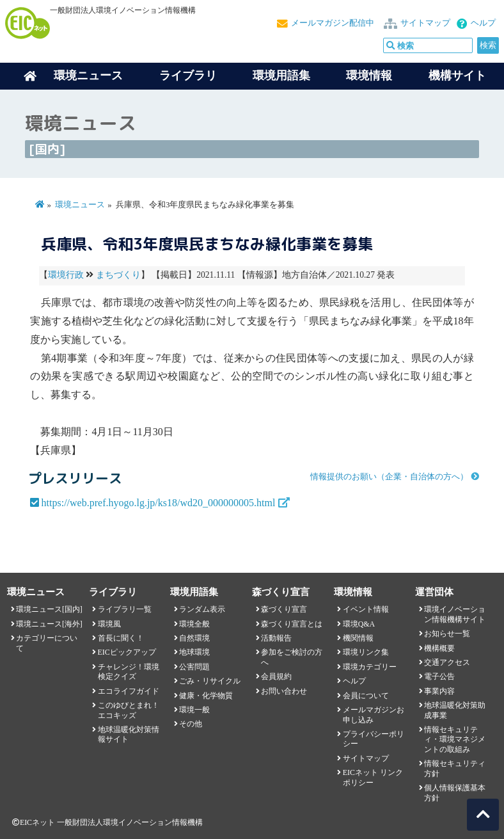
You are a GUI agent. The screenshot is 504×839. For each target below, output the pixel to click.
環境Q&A (359, 624)
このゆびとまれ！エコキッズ (129, 710)
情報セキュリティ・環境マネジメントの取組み (455, 739)
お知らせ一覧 (447, 634)
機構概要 (439, 648)
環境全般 (194, 624)
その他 (191, 724)
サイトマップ (425, 23)
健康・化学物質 (206, 696)
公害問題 (194, 667)
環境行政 (66, 275)
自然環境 (194, 638)
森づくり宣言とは (292, 624)
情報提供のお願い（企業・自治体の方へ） (389, 477)
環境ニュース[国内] (49, 609)
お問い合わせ (284, 691)
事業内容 (439, 691)
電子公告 (439, 676)
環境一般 (194, 710)
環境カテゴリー (370, 667)
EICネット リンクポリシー (373, 777)
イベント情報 (366, 609)
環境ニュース (80, 205)
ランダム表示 (202, 609)
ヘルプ (483, 23)
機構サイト (457, 76)
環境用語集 (281, 76)
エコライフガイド (129, 691)
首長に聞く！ (121, 638)
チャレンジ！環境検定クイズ (129, 672)
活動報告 (276, 638)
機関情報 (358, 638)
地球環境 (194, 652)
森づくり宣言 (284, 609)
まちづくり (118, 275)
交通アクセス (447, 662)
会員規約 (276, 676)
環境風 (109, 624)
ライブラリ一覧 (125, 609)
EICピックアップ (127, 652)
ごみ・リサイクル (210, 681)
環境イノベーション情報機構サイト (455, 614)
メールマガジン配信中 (333, 23)
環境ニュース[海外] (49, 624)
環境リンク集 (366, 652)
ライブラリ (188, 76)
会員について (366, 696)
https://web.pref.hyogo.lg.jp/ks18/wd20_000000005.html (159, 503)
